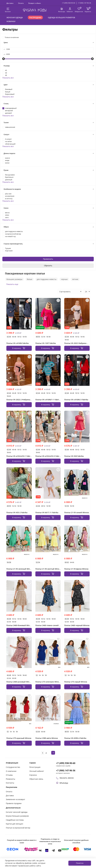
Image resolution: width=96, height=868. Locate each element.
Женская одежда (15, 17)
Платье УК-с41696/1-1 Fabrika (48, 400)
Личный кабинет (37, 771)
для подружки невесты (47, 279)
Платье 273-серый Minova (76, 682)
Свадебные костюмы (15, 820)
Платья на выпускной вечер (18, 828)
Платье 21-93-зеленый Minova (20, 569)
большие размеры (14, 279)
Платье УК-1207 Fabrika (46, 343)
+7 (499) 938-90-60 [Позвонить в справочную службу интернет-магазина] (66, 763)
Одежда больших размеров (61, 17)
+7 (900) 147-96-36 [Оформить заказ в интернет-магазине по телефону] (66, 770)
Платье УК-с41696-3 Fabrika (76, 400)
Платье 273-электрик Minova (48, 682)
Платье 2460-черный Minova (77, 625)
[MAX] (47, 850)
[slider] (4, 59)
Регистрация (35, 767)
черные (64, 279)
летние (75, 279)
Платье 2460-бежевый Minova (19, 625)
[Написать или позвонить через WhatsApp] (62, 783)
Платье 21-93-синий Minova (76, 512)
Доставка (10, 3)
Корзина (33, 775)
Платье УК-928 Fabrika (74, 456)
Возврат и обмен (35, 3)
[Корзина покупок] (88, 10)
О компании (11, 771)
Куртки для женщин (14, 824)
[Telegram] (53, 850)
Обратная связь (36, 779)
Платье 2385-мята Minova (47, 738)
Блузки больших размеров (17, 816)
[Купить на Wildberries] (31, 849)
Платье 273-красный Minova (19, 738)
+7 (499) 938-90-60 (68, 3)
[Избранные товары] (79, 10)
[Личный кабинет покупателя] (70, 10)
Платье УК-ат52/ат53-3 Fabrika (49, 456)
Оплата (21, 3)
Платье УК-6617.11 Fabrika (47, 512)
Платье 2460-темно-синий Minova (50, 625)
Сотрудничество (13, 767)
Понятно (80, 863)
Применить (48, 259)
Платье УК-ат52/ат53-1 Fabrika (20, 456)
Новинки (11, 21)
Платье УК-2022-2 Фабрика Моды (21, 400)
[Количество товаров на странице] (87, 291)
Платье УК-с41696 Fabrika (17, 343)
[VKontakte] (40, 850)
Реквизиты (10, 779)
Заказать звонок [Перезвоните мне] (65, 778)
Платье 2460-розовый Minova (19, 682)
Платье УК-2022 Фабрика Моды (78, 343)
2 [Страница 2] (46, 753)
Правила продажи (14, 803)
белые (30, 279)
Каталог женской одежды (17, 812)
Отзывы (9, 775)
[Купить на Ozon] (12, 849)
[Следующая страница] (53, 753)
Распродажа (35, 17)
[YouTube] (60, 850)
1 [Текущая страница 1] (43, 753)
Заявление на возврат (15, 799)
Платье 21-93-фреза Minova (76, 569)
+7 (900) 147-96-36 (84, 3)
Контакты (10, 783)
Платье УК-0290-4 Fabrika (75, 738)
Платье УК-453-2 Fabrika (17, 512)
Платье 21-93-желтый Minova (48, 569)
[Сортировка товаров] (70, 291)
